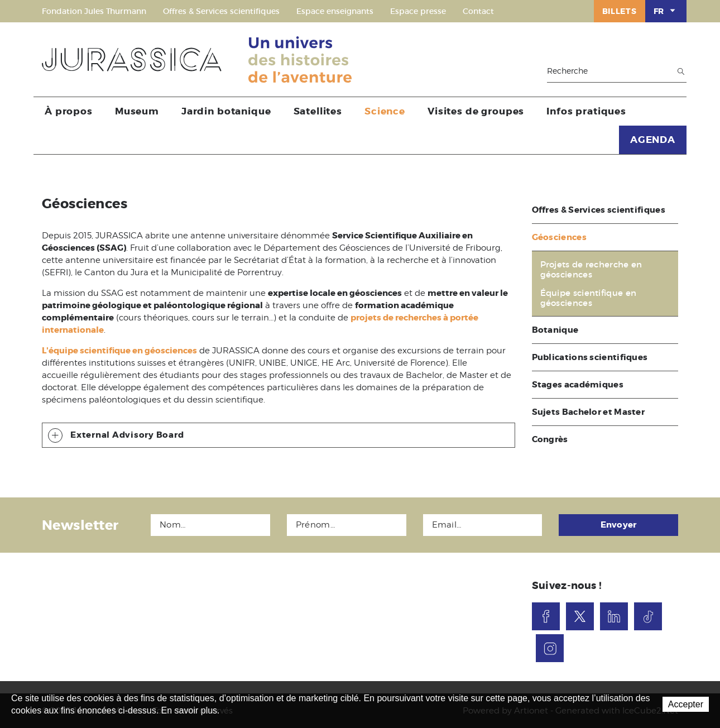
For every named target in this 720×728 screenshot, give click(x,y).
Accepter (686, 704)
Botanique (555, 330)
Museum (137, 111)
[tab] (279, 435)
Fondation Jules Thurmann (94, 11)
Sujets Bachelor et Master (589, 412)
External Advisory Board (116, 435)
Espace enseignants (335, 11)
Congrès (550, 439)
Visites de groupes (476, 111)
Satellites (318, 111)
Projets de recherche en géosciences (591, 270)
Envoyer (619, 525)
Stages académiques (578, 385)
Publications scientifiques (590, 357)
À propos (69, 111)
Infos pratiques (586, 111)
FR (666, 11)
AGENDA (653, 140)
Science (385, 111)
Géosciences (559, 237)
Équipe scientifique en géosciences (589, 298)
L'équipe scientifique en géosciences (119, 351)
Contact (478, 11)
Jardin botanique (226, 111)
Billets (620, 11)
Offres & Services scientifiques (221, 11)
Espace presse (418, 11)
